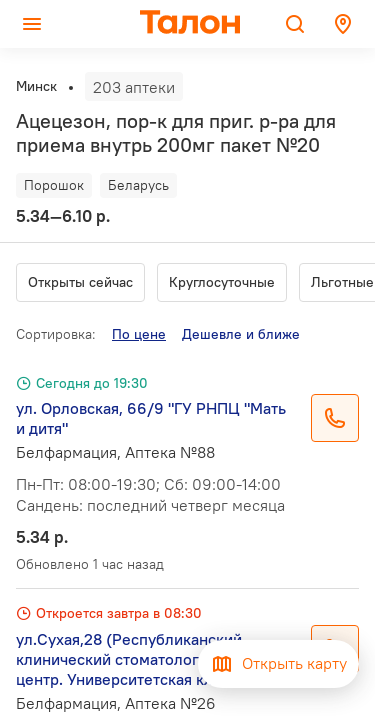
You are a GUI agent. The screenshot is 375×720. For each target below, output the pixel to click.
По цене (139, 334)
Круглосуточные (222, 282)
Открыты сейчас (80, 282)
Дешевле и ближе (241, 334)
